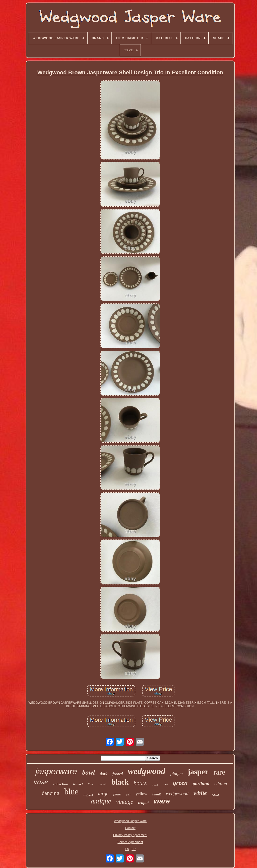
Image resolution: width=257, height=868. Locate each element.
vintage (124, 802)
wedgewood (177, 794)
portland (201, 783)
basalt (157, 794)
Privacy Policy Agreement (130, 835)
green (180, 783)
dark (104, 774)
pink (166, 784)
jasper (198, 772)
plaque (177, 774)
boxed (155, 785)
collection (61, 784)
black (120, 782)
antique (101, 801)
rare (219, 772)
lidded (215, 795)
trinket (78, 784)
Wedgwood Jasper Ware (130, 821)
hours (140, 783)
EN (127, 849)
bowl (88, 772)
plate (117, 794)
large (103, 793)
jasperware (56, 771)
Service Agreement (130, 842)
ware (162, 801)
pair (128, 794)
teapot (143, 803)
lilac (91, 784)
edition (221, 784)
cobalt (103, 784)
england (88, 795)
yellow (141, 794)
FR (134, 849)
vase (41, 782)
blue (71, 792)
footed (118, 774)
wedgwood (147, 771)
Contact (130, 828)
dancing (51, 793)
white (200, 793)
